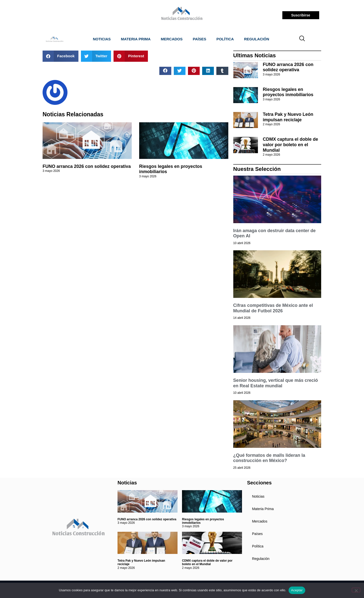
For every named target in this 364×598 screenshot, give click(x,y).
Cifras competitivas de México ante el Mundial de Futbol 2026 (273, 308)
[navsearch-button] (302, 39)
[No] (356, 590)
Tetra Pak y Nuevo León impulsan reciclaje (288, 117)
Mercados (172, 39)
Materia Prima (136, 39)
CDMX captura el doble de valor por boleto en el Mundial (291, 145)
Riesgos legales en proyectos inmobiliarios (288, 92)
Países (199, 39)
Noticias (102, 39)
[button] (61, 56)
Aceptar (297, 590)
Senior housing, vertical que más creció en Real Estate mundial (276, 383)
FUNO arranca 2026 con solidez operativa (87, 166)
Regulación (257, 39)
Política (225, 39)
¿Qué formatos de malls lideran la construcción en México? (269, 458)
